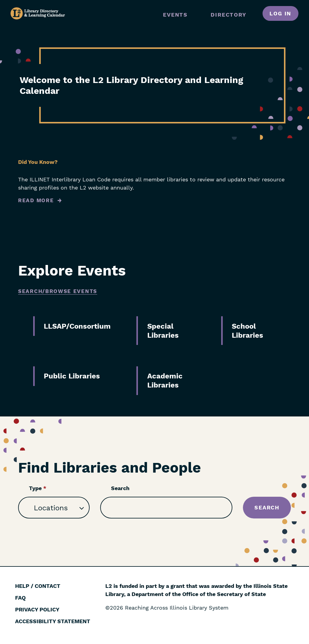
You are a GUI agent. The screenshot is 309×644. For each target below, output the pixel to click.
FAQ (20, 598)
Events (175, 15)
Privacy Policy (37, 609)
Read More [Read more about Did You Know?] (36, 200)
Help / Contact (38, 586)
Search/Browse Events (58, 291)
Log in (280, 13)
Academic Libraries (165, 381)
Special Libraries (163, 331)
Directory (228, 15)
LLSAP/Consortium (77, 326)
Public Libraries (72, 376)
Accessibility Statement (53, 621)
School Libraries (247, 331)
